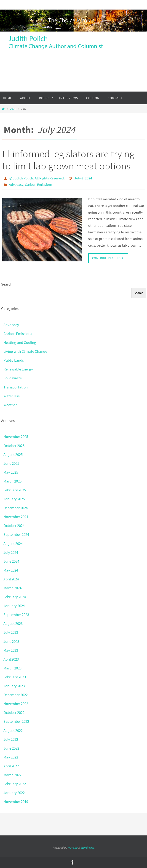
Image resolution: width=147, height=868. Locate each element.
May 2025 (11, 472)
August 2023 (13, 623)
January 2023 (14, 686)
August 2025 (13, 454)
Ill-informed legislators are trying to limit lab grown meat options (68, 160)
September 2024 (16, 534)
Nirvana (73, 848)
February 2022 (15, 784)
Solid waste (13, 378)
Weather (10, 405)
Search (7, 284)
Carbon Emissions (39, 184)
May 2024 (11, 570)
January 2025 (14, 499)
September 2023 (16, 615)
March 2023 (12, 668)
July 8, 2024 (83, 178)
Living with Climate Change (25, 351)
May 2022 (11, 757)
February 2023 (15, 677)
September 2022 (16, 721)
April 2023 (11, 659)
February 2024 (15, 597)
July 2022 (11, 739)
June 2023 (11, 641)
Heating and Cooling (20, 342)
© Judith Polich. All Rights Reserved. (37, 178)
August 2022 (13, 730)
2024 (13, 109)
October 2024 (14, 526)
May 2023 (11, 650)
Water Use (12, 396)
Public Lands (14, 360)
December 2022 (16, 695)
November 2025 (16, 437)
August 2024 (13, 544)
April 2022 (11, 766)
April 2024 (11, 579)
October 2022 (14, 712)
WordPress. (88, 848)
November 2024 (16, 517)
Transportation (16, 387)
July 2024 (11, 552)
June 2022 (11, 748)
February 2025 (15, 490)
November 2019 (16, 802)
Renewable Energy (18, 369)
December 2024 (16, 508)
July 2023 (11, 632)
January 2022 (14, 793)
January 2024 (14, 606)
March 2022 (12, 775)
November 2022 (16, 704)
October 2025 (14, 446)
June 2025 (11, 463)
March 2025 (12, 481)
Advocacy (16, 184)
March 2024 (12, 588)
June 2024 (11, 561)
